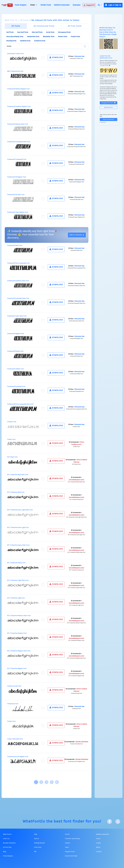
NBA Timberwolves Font (15, 71)
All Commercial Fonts (44, 26)
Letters (68, 843)
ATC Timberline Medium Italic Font (19, 616)
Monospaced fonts (64, 32)
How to (37, 839)
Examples (77, 5)
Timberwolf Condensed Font (17, 159)
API (35, 852)
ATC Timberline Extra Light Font (18, 528)
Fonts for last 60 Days (72, 839)
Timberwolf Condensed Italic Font (19, 142)
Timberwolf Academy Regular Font (19, 107)
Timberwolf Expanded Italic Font (18, 298)
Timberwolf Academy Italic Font (18, 281)
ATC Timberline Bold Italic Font (18, 475)
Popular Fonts (70, 852)
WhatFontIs (34, 821)
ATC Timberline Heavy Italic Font (18, 545)
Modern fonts (63, 37)
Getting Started (39, 843)
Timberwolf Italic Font (15, 246)
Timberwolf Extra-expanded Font (18, 263)
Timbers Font (12, 422)
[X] (118, 822)
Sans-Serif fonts (23, 32)
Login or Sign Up (113, 5)
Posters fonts (75, 37)
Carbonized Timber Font (15, 54)
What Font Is (11, 20)
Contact (99, 852)
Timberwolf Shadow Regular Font (18, 89)
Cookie (98, 843)
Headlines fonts (25, 41)
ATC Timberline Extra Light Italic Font (20, 510)
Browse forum (109, 107)
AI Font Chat (7, 847)
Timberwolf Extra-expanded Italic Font (20, 404)
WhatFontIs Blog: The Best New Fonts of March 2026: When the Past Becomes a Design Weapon (108, 32)
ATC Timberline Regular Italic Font (19, 651)
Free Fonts (38, 847)
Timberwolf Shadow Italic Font (18, 124)
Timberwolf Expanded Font (16, 387)
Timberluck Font (13, 704)
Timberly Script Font (14, 686)
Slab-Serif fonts (37, 32)
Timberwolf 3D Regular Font (17, 177)
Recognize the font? (109, 103)
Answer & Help (106, 66)
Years (67, 847)
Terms (98, 839)
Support (89, 5)
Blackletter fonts (49, 37)
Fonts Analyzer (21, 5)
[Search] (85, 46)
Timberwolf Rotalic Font (15, 351)
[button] (100, 5)
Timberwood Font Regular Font (18, 757)
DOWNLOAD (56, 57)
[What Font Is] (4, 5)
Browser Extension (9, 843)
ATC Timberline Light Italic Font (18, 580)
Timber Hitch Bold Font (15, 739)
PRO (10, 5)
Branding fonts (11, 41)
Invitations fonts (40, 41)
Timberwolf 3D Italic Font (16, 195)
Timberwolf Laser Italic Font (17, 316)
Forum (67, 834)
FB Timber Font (12, 457)
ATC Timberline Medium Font (17, 633)
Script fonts (50, 32)
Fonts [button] (33, 5)
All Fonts (24, 20)
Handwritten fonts (33, 37)
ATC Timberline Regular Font (17, 669)
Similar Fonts (46, 5)
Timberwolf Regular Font (15, 334)
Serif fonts (10, 32)
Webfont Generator (62, 5)
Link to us (6, 839)
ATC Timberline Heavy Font (16, 563)
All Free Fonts (75, 26)
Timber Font (11, 439)
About (98, 847)
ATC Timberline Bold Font (16, 492)
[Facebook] (110, 822)
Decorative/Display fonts (15, 37)
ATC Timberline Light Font (16, 598)
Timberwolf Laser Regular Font (18, 212)
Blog (5, 852)
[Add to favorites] (43, 58)
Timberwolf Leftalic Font (15, 369)
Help (36, 834)
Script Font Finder (71, 856)
